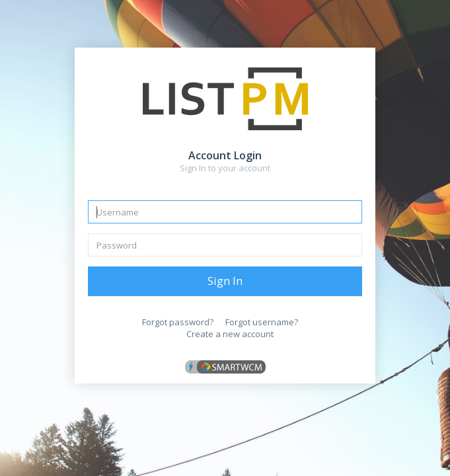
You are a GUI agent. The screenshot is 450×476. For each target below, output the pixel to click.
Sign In (225, 281)
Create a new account (230, 334)
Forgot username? (262, 322)
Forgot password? (178, 322)
